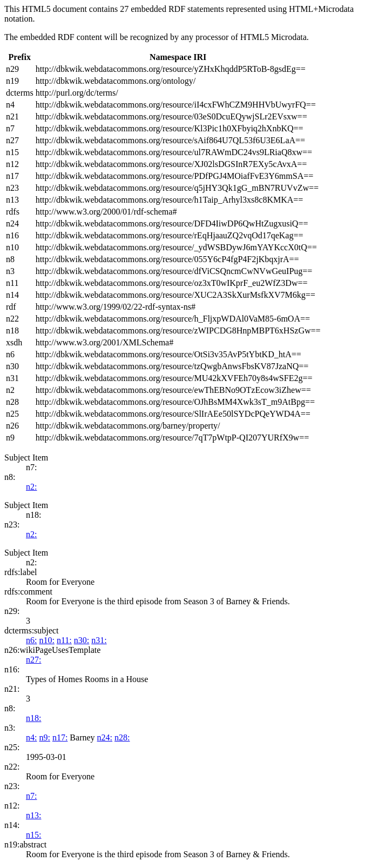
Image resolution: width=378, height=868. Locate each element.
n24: (105, 737)
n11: (64, 640)
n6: (31, 640)
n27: (33, 660)
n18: (33, 718)
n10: (46, 640)
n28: (122, 737)
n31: (99, 640)
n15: (33, 835)
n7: (31, 796)
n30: (82, 640)
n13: (33, 815)
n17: (60, 737)
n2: (31, 487)
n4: (31, 737)
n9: (44, 737)
